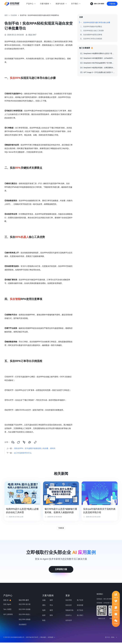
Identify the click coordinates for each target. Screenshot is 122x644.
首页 (6, 15)
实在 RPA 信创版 (25, 611)
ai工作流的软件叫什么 (23, 453)
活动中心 (69, 617)
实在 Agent (7, 606)
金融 (44, 602)
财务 (51, 617)
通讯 (44, 607)
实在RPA (15, 78)
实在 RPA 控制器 (25, 621)
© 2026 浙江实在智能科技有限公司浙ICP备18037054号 (21, 639)
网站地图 (43, 639)
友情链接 (52, 639)
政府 (44, 617)
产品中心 (30, 4)
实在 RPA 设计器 (25, 606)
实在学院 (69, 602)
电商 (44, 612)
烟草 (51, 602)
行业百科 (14, 15)
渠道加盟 (80, 607)
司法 (51, 607)
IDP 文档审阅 (8, 616)
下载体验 (112, 4)
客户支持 (80, 602)
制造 (44, 622)
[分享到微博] (18, 442)
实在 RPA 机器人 (25, 616)
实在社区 (69, 607)
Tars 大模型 (7, 611)
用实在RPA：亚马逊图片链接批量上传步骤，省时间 (35, 448)
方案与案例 (44, 4)
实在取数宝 (23, 626)
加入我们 (80, 617)
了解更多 (61, 529)
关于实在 (80, 612)
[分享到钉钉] (24, 442)
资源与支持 (60, 4)
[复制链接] (35, 442)
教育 (51, 612)
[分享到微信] (13, 442)
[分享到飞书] (30, 442)
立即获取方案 (61, 571)
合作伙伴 (69, 622)
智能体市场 (69, 612)
